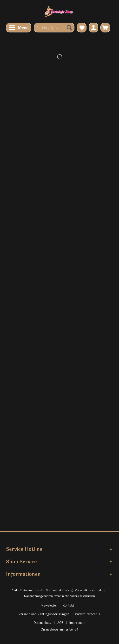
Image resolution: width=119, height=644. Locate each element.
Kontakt (69, 606)
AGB (60, 623)
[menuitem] (19, 28)
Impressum (77, 623)
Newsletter (49, 606)
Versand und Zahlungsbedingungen (44, 614)
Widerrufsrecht (86, 614)
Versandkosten (85, 590)
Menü (19, 27)
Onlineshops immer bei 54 (59, 630)
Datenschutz (43, 623)
